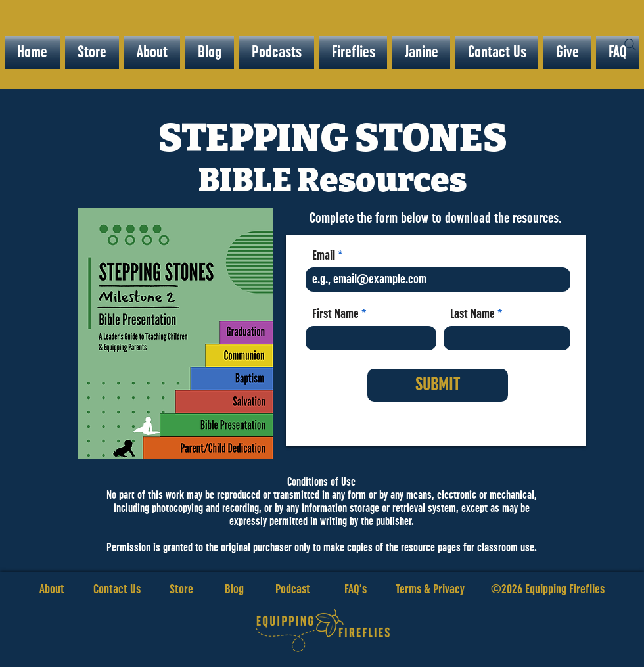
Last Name (472, 314)
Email (324, 256)
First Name (335, 314)
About (52, 589)
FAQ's (356, 589)
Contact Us (117, 589)
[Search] (630, 45)
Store (197, 589)
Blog (234, 589)
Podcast (293, 589)
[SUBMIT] (438, 385)
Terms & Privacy (430, 589)
